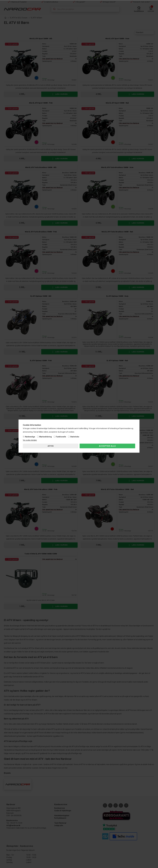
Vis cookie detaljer (30, 440)
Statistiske (75, 437)
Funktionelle (61, 437)
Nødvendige (30, 437)
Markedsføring (45, 437)
